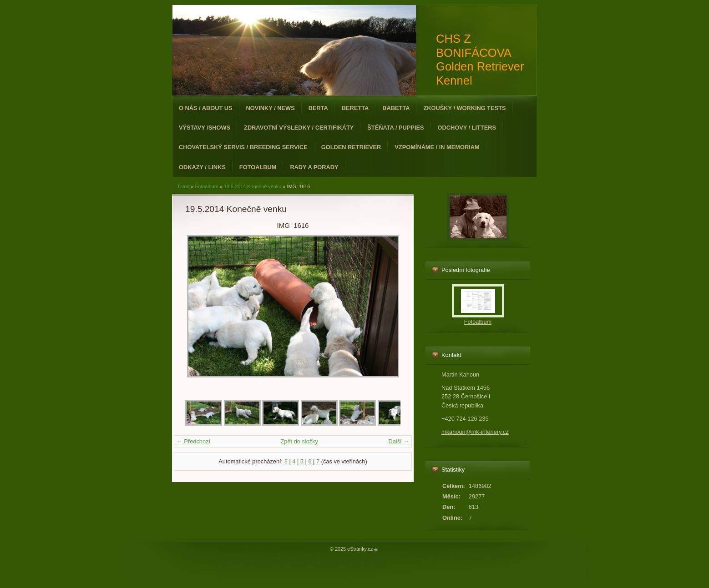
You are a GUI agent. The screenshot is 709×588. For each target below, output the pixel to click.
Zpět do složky (299, 441)
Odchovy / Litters (467, 128)
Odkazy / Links (202, 167)
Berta (318, 108)
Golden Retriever (351, 147)
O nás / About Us (206, 108)
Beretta (355, 108)
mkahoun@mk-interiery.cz (475, 432)
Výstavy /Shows (205, 128)
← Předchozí (193, 441)
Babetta (396, 108)
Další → (399, 441)
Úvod (184, 186)
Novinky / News (271, 108)
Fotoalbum (258, 167)
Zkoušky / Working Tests (465, 108)
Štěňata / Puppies (395, 128)
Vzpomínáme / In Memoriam (437, 147)
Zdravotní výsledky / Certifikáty (299, 128)
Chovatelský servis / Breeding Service (243, 147)
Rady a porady (314, 167)
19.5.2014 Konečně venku (253, 186)
